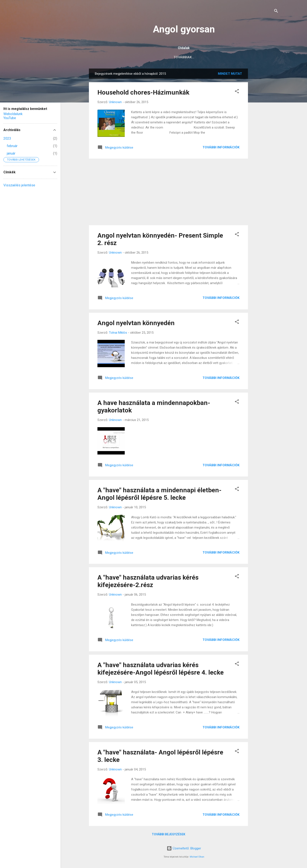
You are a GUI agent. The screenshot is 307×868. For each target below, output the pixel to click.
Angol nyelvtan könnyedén (136, 323)
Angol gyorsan (184, 29)
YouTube (10, 118)
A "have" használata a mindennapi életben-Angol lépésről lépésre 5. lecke (159, 494)
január (11, 153)
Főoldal (135, 57)
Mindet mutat (230, 74)
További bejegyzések (169, 834)
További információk (221, 147)
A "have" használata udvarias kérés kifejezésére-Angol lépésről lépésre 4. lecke (161, 669)
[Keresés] (276, 12)
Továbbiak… (230, 57)
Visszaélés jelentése (19, 185)
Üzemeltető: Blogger (184, 848)
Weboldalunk (13, 114)
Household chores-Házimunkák (143, 92)
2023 (7, 138)
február (12, 146)
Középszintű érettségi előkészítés (181, 57)
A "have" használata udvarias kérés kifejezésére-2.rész (148, 581)
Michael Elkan (197, 857)
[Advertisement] (265, 133)
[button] (237, 92)
